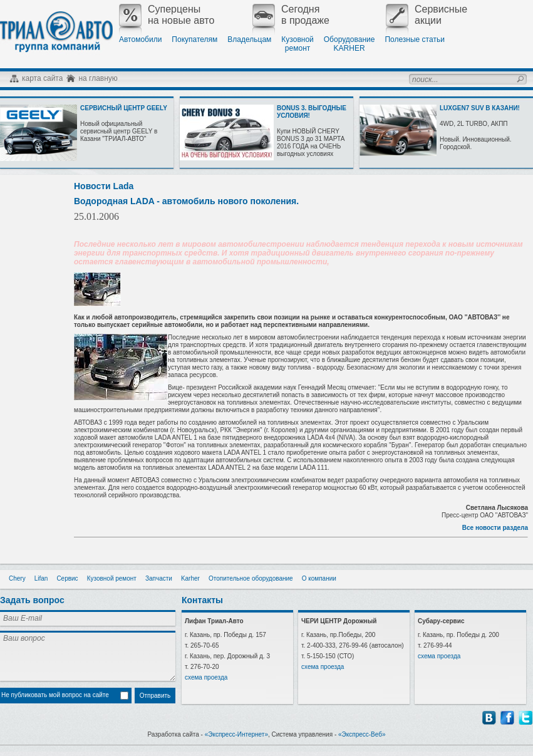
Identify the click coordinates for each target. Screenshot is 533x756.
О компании (319, 578)
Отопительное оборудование (251, 578)
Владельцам (249, 39)
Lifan (41, 578)
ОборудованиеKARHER (349, 44)
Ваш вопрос (88, 656)
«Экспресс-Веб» (362, 734)
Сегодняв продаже (291, 15)
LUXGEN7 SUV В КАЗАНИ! (480, 108)
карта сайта (42, 78)
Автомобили (140, 39)
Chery (17, 578)
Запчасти (159, 578)
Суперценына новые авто (167, 15)
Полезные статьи (414, 39)
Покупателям (194, 39)
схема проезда (206, 677)
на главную (98, 78)
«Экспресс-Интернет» (236, 734)
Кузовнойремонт (297, 44)
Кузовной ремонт (112, 578)
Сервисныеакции (427, 15)
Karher (190, 578)
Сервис (67, 578)
